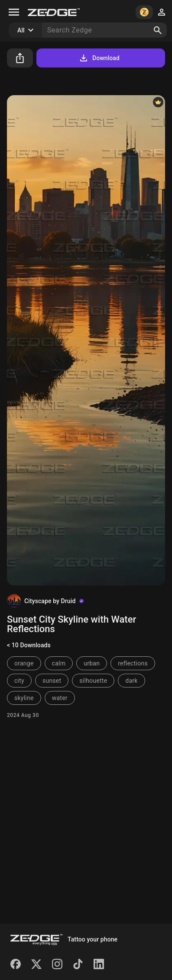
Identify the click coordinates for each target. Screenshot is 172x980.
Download (99, 58)
